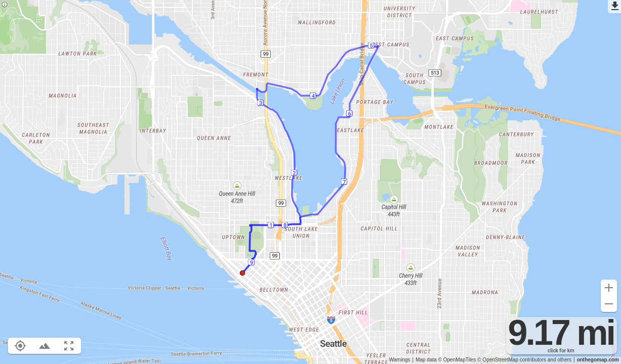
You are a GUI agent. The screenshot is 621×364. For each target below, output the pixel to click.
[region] (310, 182)
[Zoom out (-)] (609, 304)
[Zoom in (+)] (609, 288)
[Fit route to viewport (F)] (69, 346)
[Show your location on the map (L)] (20, 346)
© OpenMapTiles (457, 360)
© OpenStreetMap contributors (512, 360)
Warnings (400, 360)
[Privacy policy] (5, 5)
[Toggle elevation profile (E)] (45, 346)
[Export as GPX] (614, 7)
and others (560, 360)
